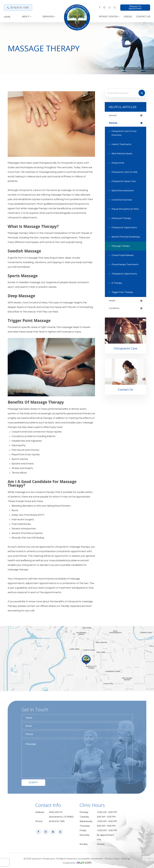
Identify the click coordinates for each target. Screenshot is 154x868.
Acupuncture (118, 163)
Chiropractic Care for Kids (125, 172)
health (112, 301)
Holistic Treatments (122, 145)
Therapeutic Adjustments (125, 274)
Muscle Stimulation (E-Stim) (125, 209)
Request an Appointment (135, 7)
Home (7, 17)
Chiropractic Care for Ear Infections (125, 133)
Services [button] (49, 17)
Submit (33, 782)
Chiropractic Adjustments (125, 228)
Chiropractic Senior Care (124, 182)
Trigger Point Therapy (123, 293)
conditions (114, 309)
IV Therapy (117, 283)
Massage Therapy (121, 246)
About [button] (27, 17)
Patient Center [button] (109, 17)
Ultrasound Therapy (122, 219)
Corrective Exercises (122, 200)
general (113, 115)
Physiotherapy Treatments (125, 265)
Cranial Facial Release (123, 256)
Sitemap (126, 859)
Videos (128, 17)
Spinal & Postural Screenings (126, 237)
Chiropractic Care (126, 349)
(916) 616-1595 (20, 8)
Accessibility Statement (90, 859)
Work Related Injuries (122, 154)
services (113, 123)
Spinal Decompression (123, 191)
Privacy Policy (112, 859)
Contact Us (143, 17)
